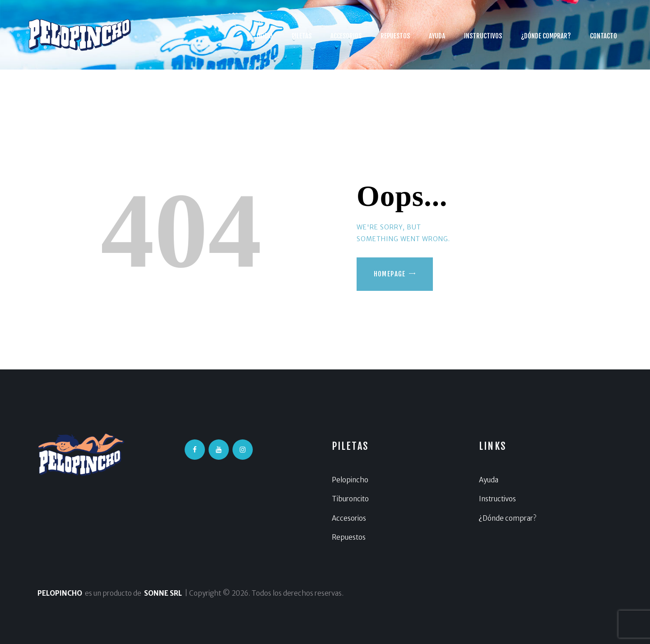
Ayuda (489, 480)
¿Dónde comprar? (508, 518)
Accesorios (349, 518)
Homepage (390, 274)
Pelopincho (350, 480)
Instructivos (497, 499)
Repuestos (349, 537)
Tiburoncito (350, 499)
